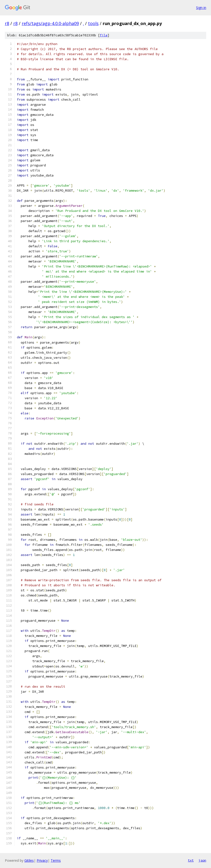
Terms (56, 860)
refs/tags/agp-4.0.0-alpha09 (50, 23)
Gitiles (29, 860)
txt (191, 860)
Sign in (201, 8)
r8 (7, 23)
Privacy (42, 860)
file (104, 35)
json (202, 860)
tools (93, 23)
